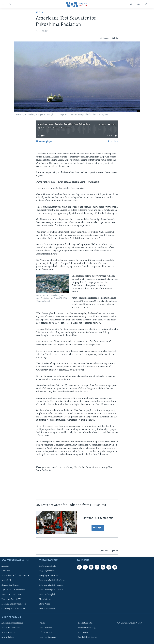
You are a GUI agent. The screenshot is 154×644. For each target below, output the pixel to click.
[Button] (105, 38)
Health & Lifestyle (86, 623)
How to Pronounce (47, 609)
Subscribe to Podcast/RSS (12, 594)
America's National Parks (12, 623)
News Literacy (45, 599)
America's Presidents (11, 628)
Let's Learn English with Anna (52, 580)
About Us (5, 566)
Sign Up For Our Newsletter (13, 590)
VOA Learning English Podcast (129, 623)
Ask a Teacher (46, 628)
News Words (45, 604)
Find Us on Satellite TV (11, 599)
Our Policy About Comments (13, 609)
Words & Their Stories (88, 637)
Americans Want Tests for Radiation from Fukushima (64, 124)
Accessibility (7, 580)
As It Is (39, 12)
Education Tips (46, 632)
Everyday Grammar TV (49, 576)
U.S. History (83, 632)
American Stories (9, 632)
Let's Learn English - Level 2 (51, 590)
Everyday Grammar (48, 637)
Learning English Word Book (14, 604)
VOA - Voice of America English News (56, 128)
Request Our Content (10, 585)
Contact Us (6, 571)
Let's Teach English (47, 594)
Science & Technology (87, 628)
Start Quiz (98, 528)
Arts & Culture (8, 637)
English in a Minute (48, 566)
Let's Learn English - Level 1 (51, 585)
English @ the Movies (48, 571)
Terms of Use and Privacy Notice (15, 576)
